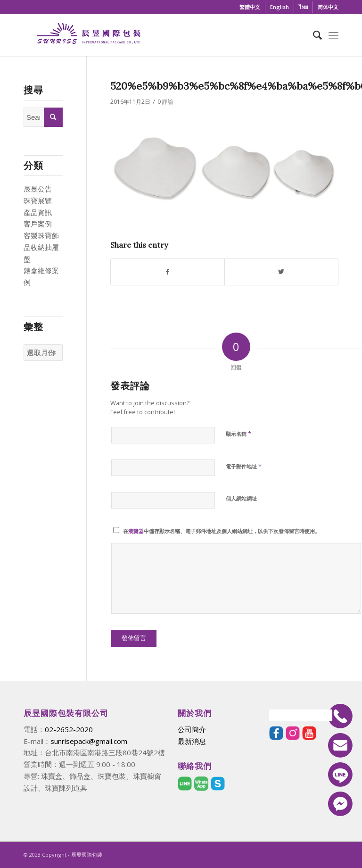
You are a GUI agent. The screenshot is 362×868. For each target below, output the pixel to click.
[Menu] (333, 35)
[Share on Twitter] (281, 272)
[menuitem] (250, 7)
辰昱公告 (38, 189)
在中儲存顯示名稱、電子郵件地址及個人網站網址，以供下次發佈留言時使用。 (222, 531)
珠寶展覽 (38, 200)
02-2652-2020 (69, 729)
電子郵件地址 (244, 466)
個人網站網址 (241, 498)
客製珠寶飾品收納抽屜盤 (41, 247)
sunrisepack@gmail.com (89, 741)
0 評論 (165, 102)
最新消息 (192, 741)
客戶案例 (38, 224)
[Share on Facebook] (168, 272)
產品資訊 (38, 212)
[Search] (313, 35)
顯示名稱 (239, 434)
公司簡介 (192, 729)
